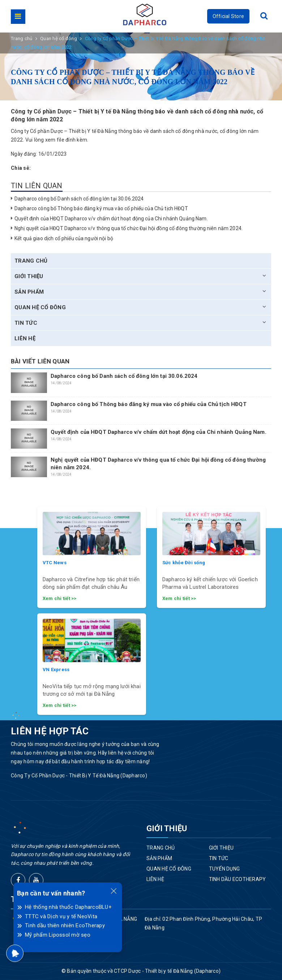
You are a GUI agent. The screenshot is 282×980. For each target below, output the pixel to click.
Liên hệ (25, 338)
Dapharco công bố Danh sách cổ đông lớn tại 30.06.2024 (79, 199)
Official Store (228, 16)
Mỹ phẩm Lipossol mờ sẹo (58, 935)
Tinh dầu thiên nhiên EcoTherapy (65, 925)
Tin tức (26, 323)
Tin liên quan (37, 186)
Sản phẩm (29, 292)
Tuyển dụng (225, 869)
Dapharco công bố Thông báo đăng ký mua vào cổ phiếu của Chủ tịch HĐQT (101, 208)
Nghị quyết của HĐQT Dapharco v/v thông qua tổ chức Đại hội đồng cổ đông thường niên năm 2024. (129, 228)
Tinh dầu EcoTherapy (238, 879)
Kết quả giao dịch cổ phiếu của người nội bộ (64, 238)
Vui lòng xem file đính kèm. (57, 140)
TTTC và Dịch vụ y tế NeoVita (61, 916)
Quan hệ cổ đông (40, 307)
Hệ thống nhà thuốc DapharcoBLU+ (68, 907)
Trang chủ (31, 261)
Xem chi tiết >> (60, 598)
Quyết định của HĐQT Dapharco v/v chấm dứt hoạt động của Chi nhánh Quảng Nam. (111, 219)
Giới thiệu (29, 276)
